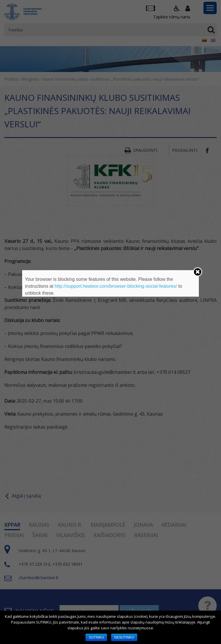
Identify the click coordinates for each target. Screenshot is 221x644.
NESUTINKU (124, 637)
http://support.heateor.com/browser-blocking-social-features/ (116, 286)
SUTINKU (96, 637)
